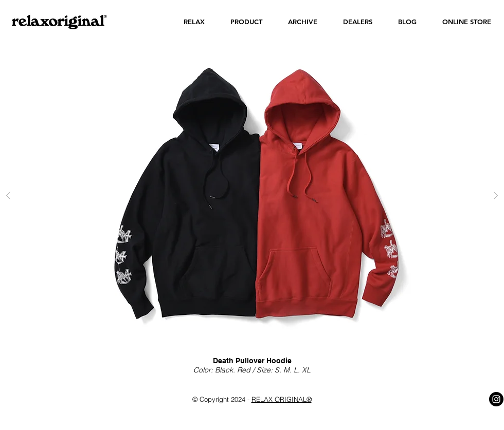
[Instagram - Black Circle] (496, 399)
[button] (194, 22)
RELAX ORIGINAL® (282, 399)
